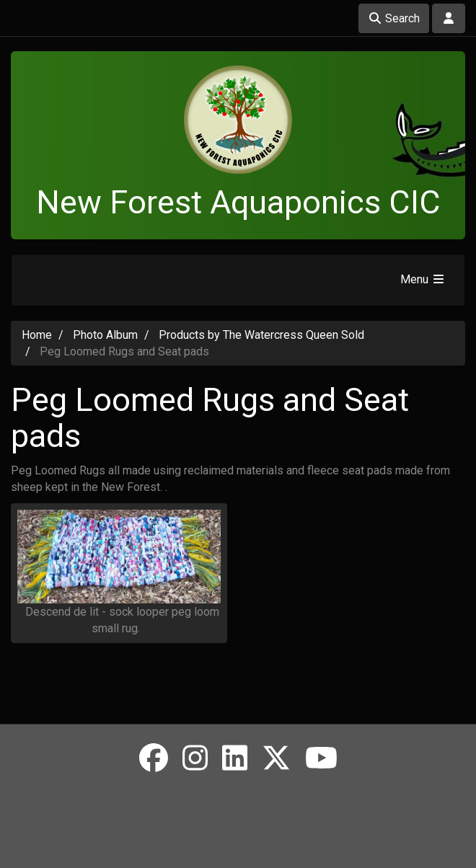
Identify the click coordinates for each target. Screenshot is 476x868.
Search (394, 18)
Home (37, 335)
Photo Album (105, 335)
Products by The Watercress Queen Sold (261, 335)
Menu (423, 279)
